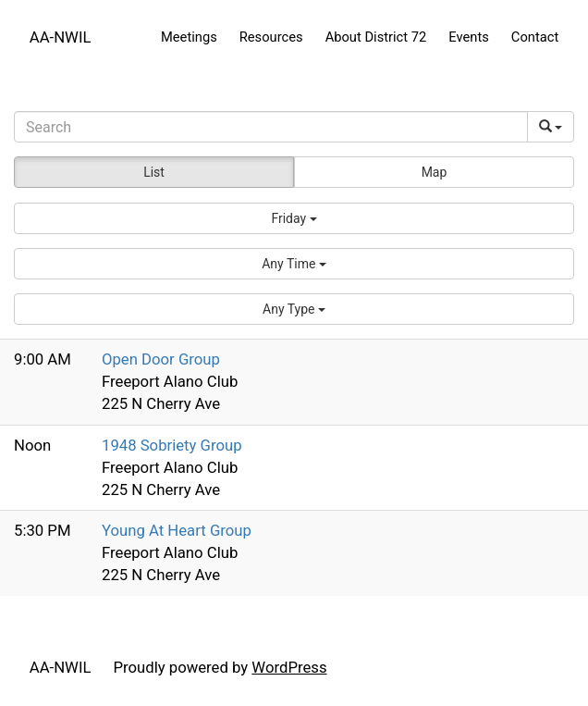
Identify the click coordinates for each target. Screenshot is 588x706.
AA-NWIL (61, 37)
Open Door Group (161, 359)
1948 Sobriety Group (172, 445)
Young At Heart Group (177, 530)
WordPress (289, 667)
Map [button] (435, 172)
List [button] (154, 172)
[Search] (271, 127)
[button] (294, 218)
